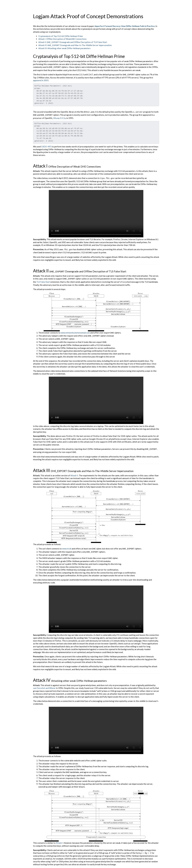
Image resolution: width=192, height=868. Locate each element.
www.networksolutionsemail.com (75, 329)
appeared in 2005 (41, 79)
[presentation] (69, 69)
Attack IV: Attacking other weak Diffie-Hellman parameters (64, 47)
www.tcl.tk (67, 544)
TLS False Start (43, 279)
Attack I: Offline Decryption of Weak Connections (62, 39)
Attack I (59, 836)
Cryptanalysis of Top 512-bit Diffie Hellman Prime (61, 36)
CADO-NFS (46, 145)
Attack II (74, 471)
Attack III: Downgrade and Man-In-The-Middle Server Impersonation (75, 45)
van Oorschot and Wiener (44, 682)
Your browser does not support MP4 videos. (96, 212)
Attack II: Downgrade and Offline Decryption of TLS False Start (73, 42)
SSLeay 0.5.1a (59, 116)
